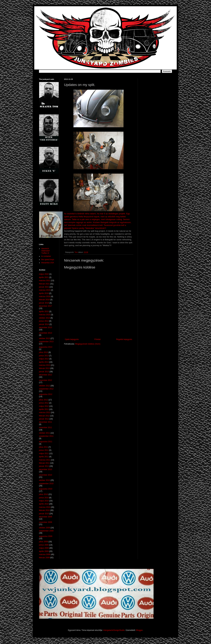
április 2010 (44, 504)
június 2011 (44, 450)
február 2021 (44, 284)
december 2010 (45, 469)
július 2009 (43, 542)
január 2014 (44, 324)
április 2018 (44, 293)
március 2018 (45, 296)
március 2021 (45, 281)
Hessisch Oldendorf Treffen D (45, 251)
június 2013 (44, 356)
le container (46, 256)
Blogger (139, 630)
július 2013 (43, 352)
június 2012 (44, 403)
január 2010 (44, 514)
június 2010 (44, 498)
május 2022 (44, 274)
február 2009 (44, 558)
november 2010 (45, 475)
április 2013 (44, 362)
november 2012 (45, 380)
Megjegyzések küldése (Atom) (88, 344)
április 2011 (44, 457)
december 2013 (45, 327)
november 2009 (45, 522)
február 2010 (44, 510)
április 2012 (44, 409)
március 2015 (45, 315)
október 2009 (44, 528)
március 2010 (45, 507)
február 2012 (44, 416)
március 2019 (45, 290)
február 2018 (44, 300)
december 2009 (45, 517)
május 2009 (44, 548)
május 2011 (44, 453)
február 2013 (44, 368)
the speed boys (48, 260)
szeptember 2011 (46, 436)
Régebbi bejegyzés (124, 339)
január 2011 (44, 466)
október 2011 (44, 433)
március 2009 (45, 554)
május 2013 (44, 359)
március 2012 (45, 412)
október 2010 (44, 480)
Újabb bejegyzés (72, 339)
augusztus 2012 (46, 394)
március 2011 (45, 460)
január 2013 (44, 372)
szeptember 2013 (46, 342)
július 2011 (43, 447)
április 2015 (44, 312)
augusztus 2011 (46, 442)
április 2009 (44, 551)
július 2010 (43, 494)
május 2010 (44, 501)
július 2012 (43, 400)
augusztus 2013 (46, 347)
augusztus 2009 (46, 536)
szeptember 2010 (46, 484)
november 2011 (45, 428)
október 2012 (44, 386)
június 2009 (44, 545)
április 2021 (44, 277)
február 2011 (44, 463)
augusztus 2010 (46, 489)
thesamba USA (48, 263)
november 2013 (45, 333)
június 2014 (44, 321)
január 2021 (44, 287)
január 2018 (44, 303)
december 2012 (45, 375)
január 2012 (44, 419)
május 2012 (44, 406)
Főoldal (97, 339)
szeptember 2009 (46, 531)
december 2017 (45, 306)
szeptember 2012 (46, 389)
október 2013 (44, 338)
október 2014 (44, 318)
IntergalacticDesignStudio (114, 630)
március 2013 (45, 365)
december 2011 (45, 422)
